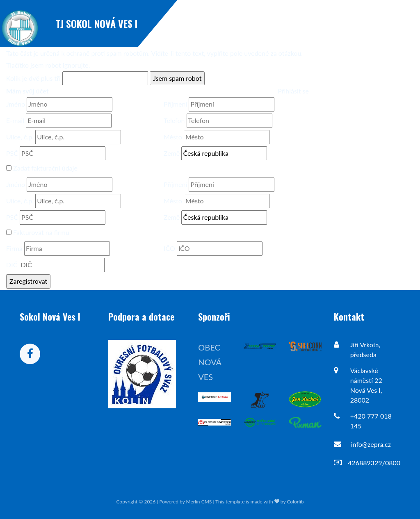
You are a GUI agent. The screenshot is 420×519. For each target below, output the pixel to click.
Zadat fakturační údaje (45, 168)
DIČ (12, 265)
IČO (169, 248)
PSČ (12, 153)
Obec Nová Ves (210, 362)
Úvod (296, 23)
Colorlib (295, 502)
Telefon (174, 120)
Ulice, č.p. (20, 137)
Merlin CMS (199, 502)
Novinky (329, 23)
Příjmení (175, 104)
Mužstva (401, 23)
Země (172, 153)
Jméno (16, 104)
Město (173, 137)
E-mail (15, 120)
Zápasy (364, 23)
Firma (14, 248)
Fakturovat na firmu (41, 232)
